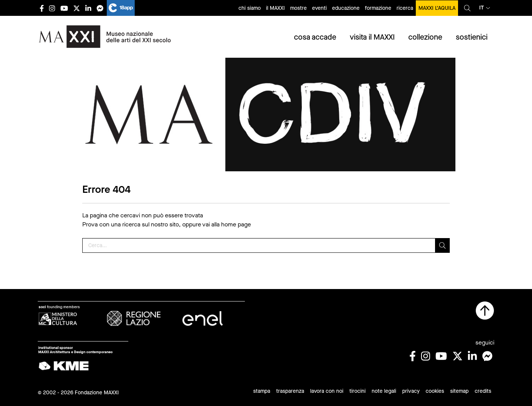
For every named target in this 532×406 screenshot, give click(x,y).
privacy (411, 391)
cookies (435, 391)
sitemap (459, 391)
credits (483, 391)
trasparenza (290, 391)
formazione (378, 8)
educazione (346, 8)
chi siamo (250, 8)
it (485, 8)
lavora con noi (327, 391)
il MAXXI (275, 8)
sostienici (472, 37)
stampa (262, 391)
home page (236, 224)
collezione (425, 37)
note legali (384, 391)
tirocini (357, 391)
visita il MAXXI (372, 37)
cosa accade (315, 37)
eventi (319, 8)
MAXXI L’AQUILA (437, 8)
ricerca (405, 8)
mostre (298, 8)
